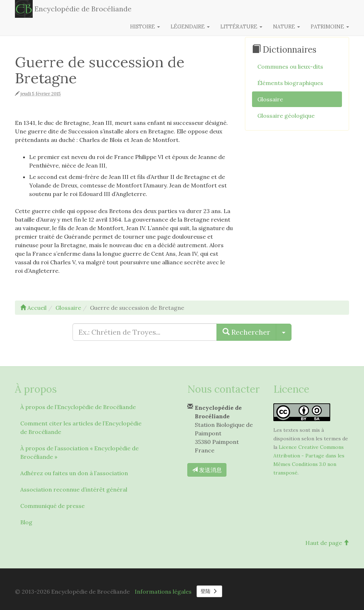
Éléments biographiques (290, 83)
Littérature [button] (241, 27)
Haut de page (327, 543)
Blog (26, 522)
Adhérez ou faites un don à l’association (74, 473)
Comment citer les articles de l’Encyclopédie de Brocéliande (81, 428)
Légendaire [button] (190, 27)
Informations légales (163, 592)
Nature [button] (287, 27)
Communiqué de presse (52, 506)
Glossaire (270, 99)
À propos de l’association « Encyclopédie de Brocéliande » (79, 452)
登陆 (209, 591)
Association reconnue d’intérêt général (74, 489)
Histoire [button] (145, 27)
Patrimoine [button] (330, 27)
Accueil (33, 308)
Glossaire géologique (286, 116)
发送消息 (207, 470)
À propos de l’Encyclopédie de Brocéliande (78, 407)
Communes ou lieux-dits (290, 67)
